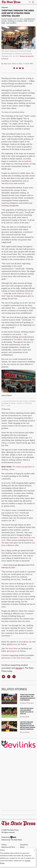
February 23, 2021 (8, 567)
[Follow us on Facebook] (9, 676)
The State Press (12, 649)
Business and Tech (8, 847)
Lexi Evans (26, 732)
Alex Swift (26, 717)
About (22, 847)
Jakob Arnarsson (28, 703)
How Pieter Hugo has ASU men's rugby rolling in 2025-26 (27, 711)
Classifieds (24, 845)
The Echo (5, 7)
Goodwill (21, 183)
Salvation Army (7, 183)
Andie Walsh (17, 293)
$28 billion (18, 339)
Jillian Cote (7, 64)
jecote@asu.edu (25, 642)
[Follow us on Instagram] (14, 676)
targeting (5, 203)
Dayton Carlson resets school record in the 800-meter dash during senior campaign (28, 726)
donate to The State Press (15, 658)
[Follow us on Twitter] (3, 676)
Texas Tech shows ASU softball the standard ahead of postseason (28, 697)
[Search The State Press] (30, 2)
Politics (4, 845)
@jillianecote (12, 644)
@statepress (12, 651)
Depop (4, 443)
